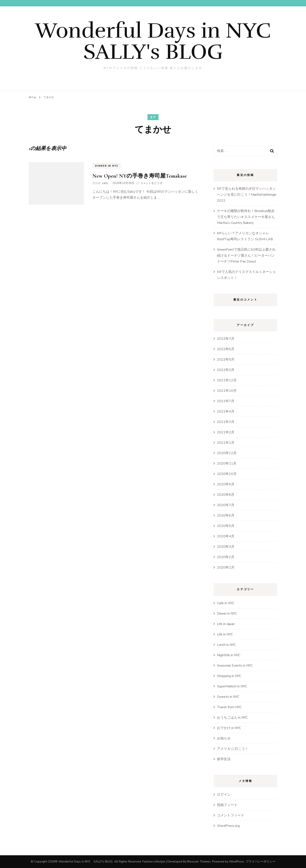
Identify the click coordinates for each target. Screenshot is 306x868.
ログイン (224, 795)
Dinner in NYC (107, 166)
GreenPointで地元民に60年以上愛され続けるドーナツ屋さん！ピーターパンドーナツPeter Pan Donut (246, 256)
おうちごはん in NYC (232, 718)
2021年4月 (226, 412)
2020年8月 (226, 495)
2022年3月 (226, 370)
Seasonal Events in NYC (235, 666)
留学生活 (224, 759)
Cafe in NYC (226, 603)
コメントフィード (231, 815)
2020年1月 (226, 567)
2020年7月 (226, 505)
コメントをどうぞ (151, 183)
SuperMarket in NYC (232, 686)
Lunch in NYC (226, 645)
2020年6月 (226, 515)
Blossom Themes (199, 862)
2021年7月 (226, 401)
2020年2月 (226, 557)
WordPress (237, 862)
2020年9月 (226, 484)
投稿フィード (227, 805)
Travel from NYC (229, 707)
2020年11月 (227, 463)
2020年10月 (227, 474)
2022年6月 (226, 349)
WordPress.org (228, 826)
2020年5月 (226, 526)
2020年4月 (226, 536)
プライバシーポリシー (261, 862)
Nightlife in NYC (229, 655)
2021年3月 (226, 422)
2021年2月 (226, 432)
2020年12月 (227, 453)
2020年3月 (226, 547)
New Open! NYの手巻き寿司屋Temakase (140, 176)
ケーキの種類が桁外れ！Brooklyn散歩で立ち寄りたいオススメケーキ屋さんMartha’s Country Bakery (246, 217)
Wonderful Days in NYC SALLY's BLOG (164, 41)
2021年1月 (226, 443)
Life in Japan (226, 624)
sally (105, 183)
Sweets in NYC (228, 697)
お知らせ (224, 738)
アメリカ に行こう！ (233, 749)
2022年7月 (226, 339)
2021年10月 (227, 391)
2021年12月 (227, 380)
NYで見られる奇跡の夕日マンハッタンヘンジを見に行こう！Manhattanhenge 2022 (247, 195)
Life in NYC (225, 634)
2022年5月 (226, 360)
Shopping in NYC (229, 676)
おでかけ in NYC (229, 728)
